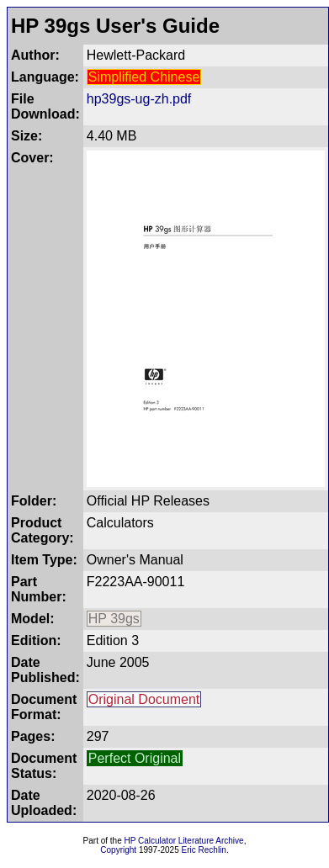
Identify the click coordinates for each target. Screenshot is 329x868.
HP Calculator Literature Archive (184, 841)
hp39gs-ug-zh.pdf (139, 99)
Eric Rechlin (204, 850)
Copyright (118, 850)
